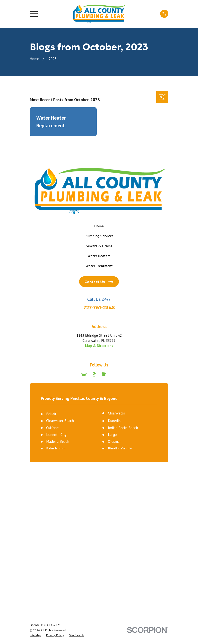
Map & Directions (99, 346)
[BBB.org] (94, 374)
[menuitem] (35, 497)
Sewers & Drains (99, 246)
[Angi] (114, 374)
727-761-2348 (99, 308)
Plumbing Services (99, 236)
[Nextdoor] (104, 374)
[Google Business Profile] (84, 374)
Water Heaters (99, 256)
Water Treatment (99, 266)
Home (99, 226)
